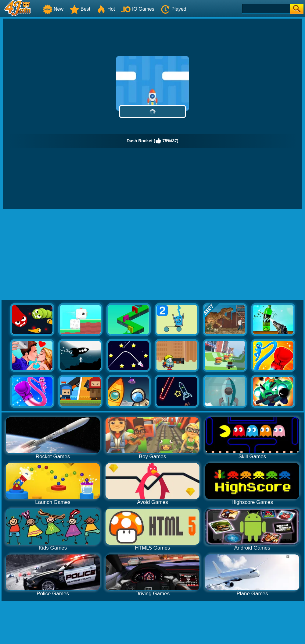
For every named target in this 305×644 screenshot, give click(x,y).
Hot (106, 9)
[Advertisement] (153, 255)
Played (173, 9)
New (53, 9)
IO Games (138, 9)
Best (80, 9)
